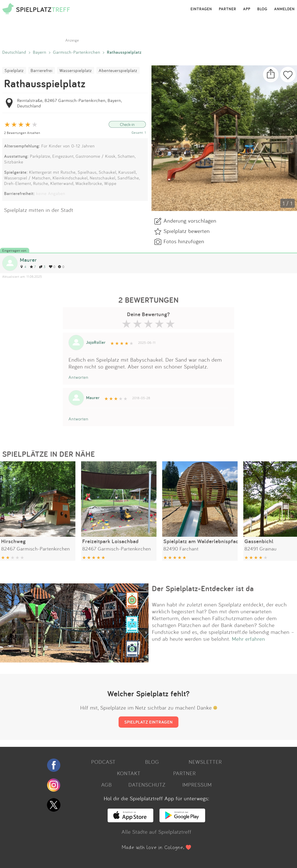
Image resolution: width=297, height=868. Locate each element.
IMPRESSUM (197, 785)
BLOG (262, 9)
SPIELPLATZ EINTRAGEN (148, 722)
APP (247, 9)
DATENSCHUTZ (147, 785)
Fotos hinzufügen (184, 241)
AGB (106, 785)
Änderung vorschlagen (190, 221)
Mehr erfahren (248, 639)
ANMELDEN (284, 9)
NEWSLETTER (205, 762)
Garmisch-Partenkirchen (77, 52)
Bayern (40, 52)
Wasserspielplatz (76, 70)
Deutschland (14, 52)
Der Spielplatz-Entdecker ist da (203, 588)
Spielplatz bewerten (187, 231)
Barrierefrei (42, 70)
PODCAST (103, 762)
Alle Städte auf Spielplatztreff (156, 832)
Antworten (78, 377)
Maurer (28, 260)
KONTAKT (129, 773)
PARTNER (228, 9)
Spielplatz (14, 70)
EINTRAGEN (201, 9)
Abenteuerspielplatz (118, 70)
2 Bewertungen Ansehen (22, 133)
